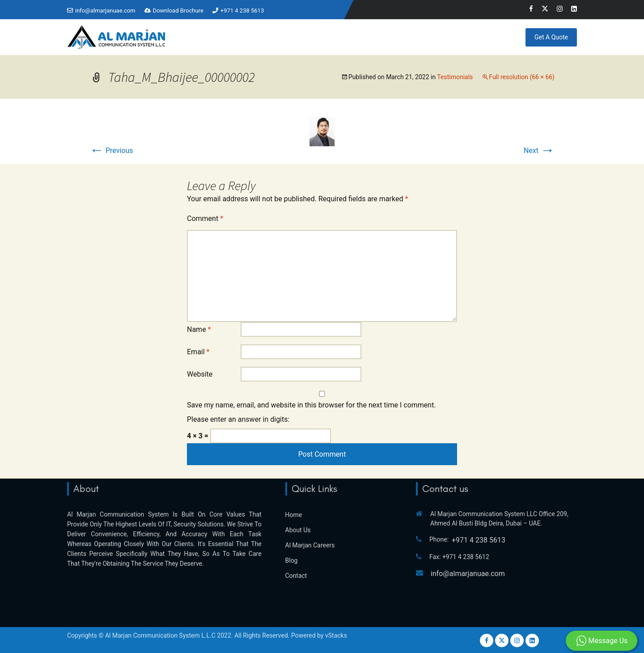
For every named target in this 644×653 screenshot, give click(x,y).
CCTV (431, 36)
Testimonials (455, 77)
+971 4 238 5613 (242, 11)
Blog (466, 36)
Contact (497, 36)
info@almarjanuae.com (105, 11)
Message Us (602, 641)
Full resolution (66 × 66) (522, 77)
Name (199, 329)
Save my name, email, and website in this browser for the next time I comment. (311, 405)
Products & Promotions (365, 36)
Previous (111, 151)
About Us (298, 498)
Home (212, 36)
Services (295, 36)
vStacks (336, 628)
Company (247, 36)
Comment (205, 218)
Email (198, 352)
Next (539, 151)
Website (200, 374)
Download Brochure (178, 11)
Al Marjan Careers (310, 513)
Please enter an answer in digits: (238, 419)
